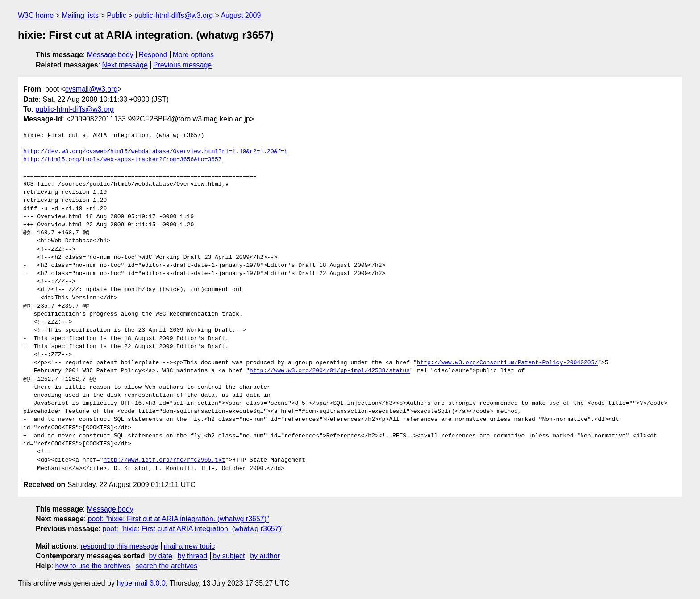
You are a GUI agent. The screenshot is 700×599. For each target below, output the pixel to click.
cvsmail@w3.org (92, 89)
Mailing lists (80, 15)
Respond (153, 55)
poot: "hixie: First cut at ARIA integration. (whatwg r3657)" (179, 519)
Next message (125, 65)
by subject (229, 556)
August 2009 (241, 15)
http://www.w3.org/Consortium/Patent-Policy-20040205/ (507, 363)
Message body (110, 55)
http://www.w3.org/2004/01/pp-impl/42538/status (330, 371)
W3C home (36, 15)
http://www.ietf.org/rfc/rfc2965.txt (164, 460)
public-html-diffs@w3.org (174, 15)
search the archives (167, 566)
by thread (193, 556)
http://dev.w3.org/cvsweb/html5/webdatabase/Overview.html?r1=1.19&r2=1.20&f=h (156, 152)
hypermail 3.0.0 (141, 583)
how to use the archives (93, 566)
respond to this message (119, 546)
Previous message (183, 65)
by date (160, 556)
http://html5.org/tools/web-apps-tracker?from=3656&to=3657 (123, 160)
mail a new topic (190, 546)
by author (265, 556)
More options (194, 55)
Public (117, 15)
